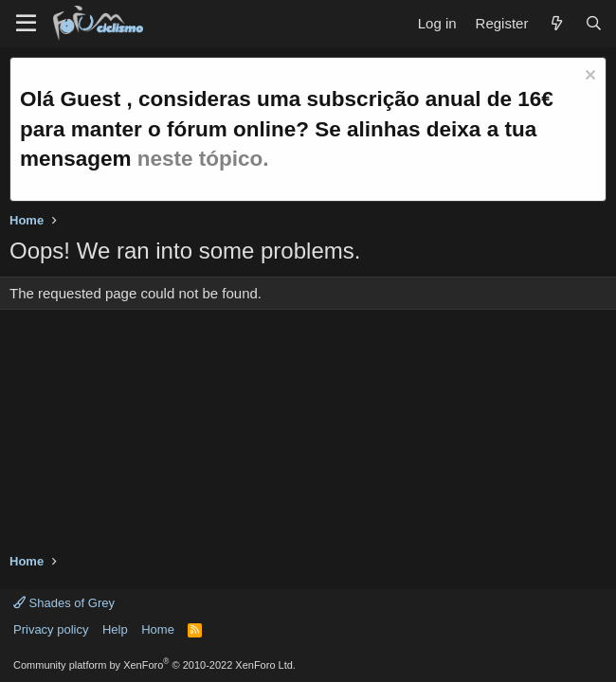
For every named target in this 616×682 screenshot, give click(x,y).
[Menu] (26, 24)
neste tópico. (203, 159)
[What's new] (556, 23)
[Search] (594, 23)
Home (158, 629)
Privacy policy (51, 629)
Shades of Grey (64, 603)
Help (115, 629)
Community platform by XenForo (154, 665)
